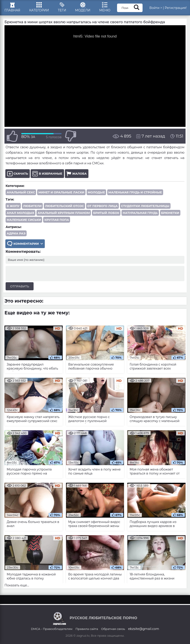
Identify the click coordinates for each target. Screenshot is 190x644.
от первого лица (102, 206)
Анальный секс (21, 192)
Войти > (156, 8)
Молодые (96, 192)
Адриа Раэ (16, 233)
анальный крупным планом (64, 213)
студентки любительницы (145, 206)
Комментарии (25, 244)
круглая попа (57, 220)
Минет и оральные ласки (61, 192)
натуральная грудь (140, 213)
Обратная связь (113, 629)
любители (32, 206)
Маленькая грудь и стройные (135, 192)
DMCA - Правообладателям (52, 629)
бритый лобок (106, 213)
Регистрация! (176, 8)
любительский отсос (64, 206)
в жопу (13, 206)
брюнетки (170, 213)
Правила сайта (87, 629)
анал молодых (20, 213)
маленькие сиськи (24, 220)
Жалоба (77, 174)
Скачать (18, 174)
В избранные (47, 174)
